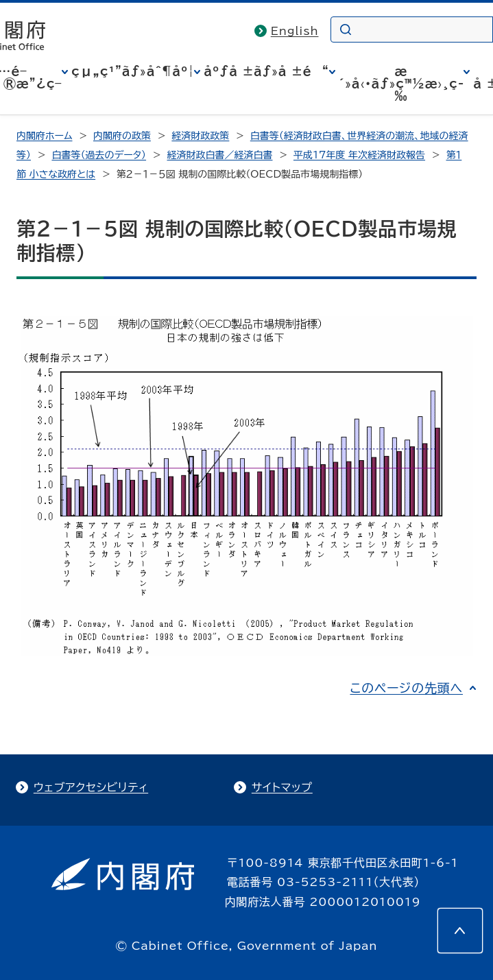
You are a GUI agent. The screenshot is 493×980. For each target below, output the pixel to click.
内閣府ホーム (44, 136)
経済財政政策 (200, 136)
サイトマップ (282, 787)
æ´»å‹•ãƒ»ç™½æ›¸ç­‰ (401, 84)
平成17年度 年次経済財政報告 (359, 155)
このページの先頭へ (406, 688)
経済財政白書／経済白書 (220, 155)
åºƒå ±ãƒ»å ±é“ (266, 71)
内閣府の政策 (122, 136)
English (295, 31)
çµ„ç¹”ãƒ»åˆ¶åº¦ (133, 71)
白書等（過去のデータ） (99, 155)
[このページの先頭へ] (460, 931)
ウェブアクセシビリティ (91, 787)
